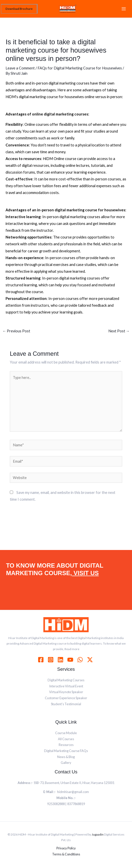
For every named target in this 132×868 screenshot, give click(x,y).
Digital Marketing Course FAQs (66, 751)
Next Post (119, 331)
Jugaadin (98, 834)
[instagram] (51, 660)
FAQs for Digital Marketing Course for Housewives (80, 68)
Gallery (66, 763)
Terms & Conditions (66, 854)
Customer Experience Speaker (66, 698)
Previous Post (16, 331)
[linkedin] (61, 660)
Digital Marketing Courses (66, 680)
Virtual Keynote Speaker (66, 692)
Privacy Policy (66, 848)
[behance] (91, 660)
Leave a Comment (20, 68)
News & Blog (66, 757)
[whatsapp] (81, 660)
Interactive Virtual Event (66, 686)
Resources (66, 745)
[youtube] (71, 660)
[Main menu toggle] (124, 9)
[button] (19, 9)
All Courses (66, 739)
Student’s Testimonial (66, 704)
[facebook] (42, 660)
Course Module (66, 733)
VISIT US (85, 573)
